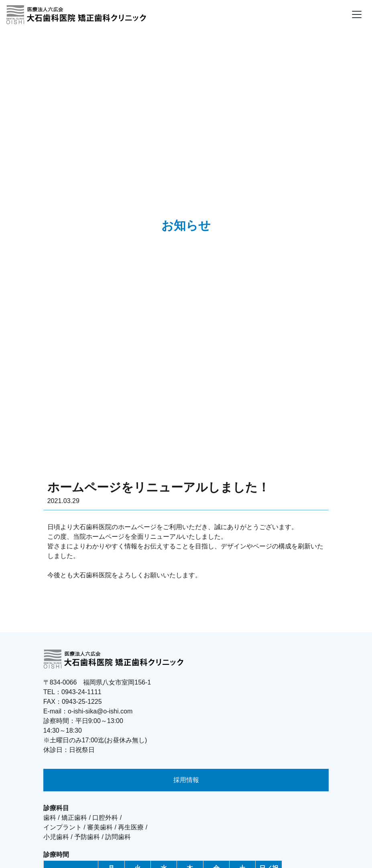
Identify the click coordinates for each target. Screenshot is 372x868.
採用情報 (186, 780)
